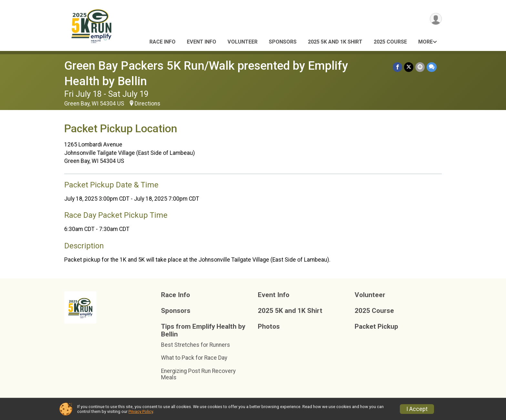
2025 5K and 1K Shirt (335, 42)
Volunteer (243, 42)
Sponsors (283, 42)
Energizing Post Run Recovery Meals (198, 374)
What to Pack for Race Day (194, 358)
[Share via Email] (420, 67)
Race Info (162, 42)
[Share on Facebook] (397, 67)
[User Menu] (436, 19)
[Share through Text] (432, 67)
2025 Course (390, 42)
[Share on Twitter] (409, 67)
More (425, 42)
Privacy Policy (141, 411)
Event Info (202, 42)
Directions (147, 104)
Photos (269, 327)
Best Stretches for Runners (196, 345)
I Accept (417, 409)
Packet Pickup (376, 327)
